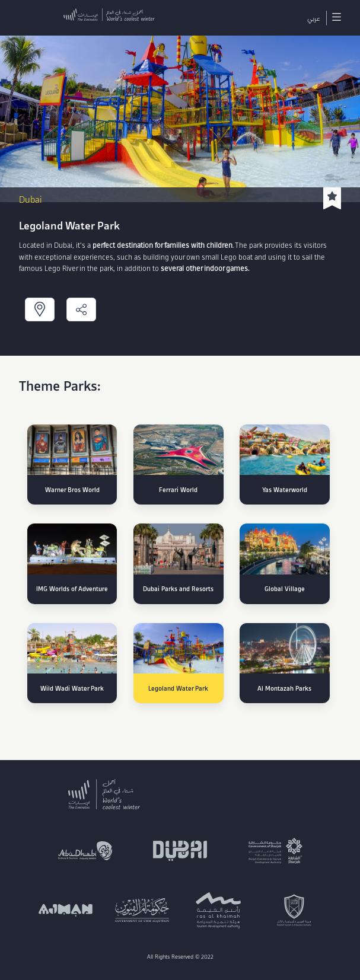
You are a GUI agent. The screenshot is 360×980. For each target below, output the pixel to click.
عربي (314, 18)
